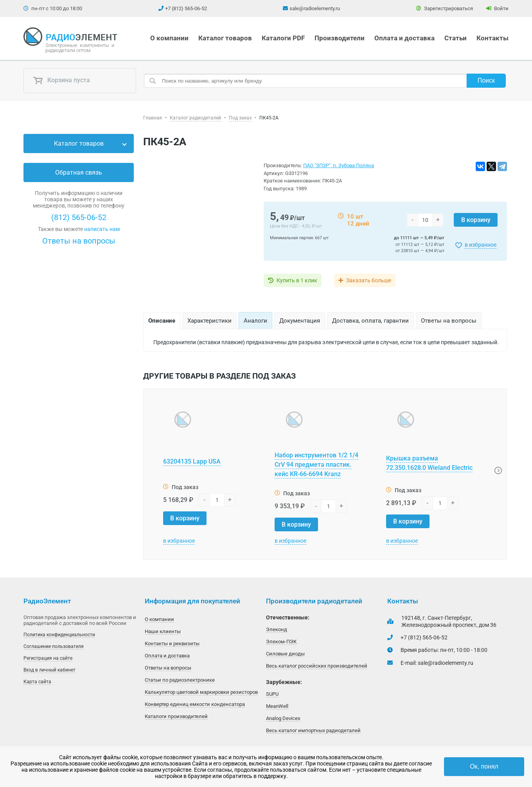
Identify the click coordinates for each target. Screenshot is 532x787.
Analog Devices (283, 718)
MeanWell (277, 706)
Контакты (492, 38)
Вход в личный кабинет (49, 670)
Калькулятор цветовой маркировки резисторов (201, 692)
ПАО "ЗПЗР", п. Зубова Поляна (339, 165)
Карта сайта (37, 682)
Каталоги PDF (283, 38)
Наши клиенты (163, 631)
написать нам (102, 229)
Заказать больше (369, 280)
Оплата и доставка (404, 38)
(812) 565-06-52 (79, 217)
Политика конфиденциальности (59, 635)
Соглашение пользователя (54, 646)
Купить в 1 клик (297, 280)
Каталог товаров (225, 38)
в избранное (481, 245)
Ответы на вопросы (79, 241)
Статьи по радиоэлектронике (180, 680)
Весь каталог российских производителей (317, 666)
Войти (497, 8)
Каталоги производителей (176, 716)
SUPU (272, 694)
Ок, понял (484, 766)
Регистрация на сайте (48, 658)
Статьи (456, 38)
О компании (169, 38)
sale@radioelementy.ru (315, 8)
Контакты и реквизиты (172, 643)
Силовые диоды (285, 654)
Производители (340, 38)
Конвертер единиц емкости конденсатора (195, 704)
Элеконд (277, 629)
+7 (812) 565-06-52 (186, 8)
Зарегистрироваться (445, 8)
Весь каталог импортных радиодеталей (313, 730)
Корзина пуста (61, 81)
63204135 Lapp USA (192, 461)
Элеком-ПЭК (281, 642)
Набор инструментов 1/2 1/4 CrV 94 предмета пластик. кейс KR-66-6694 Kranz (316, 465)
